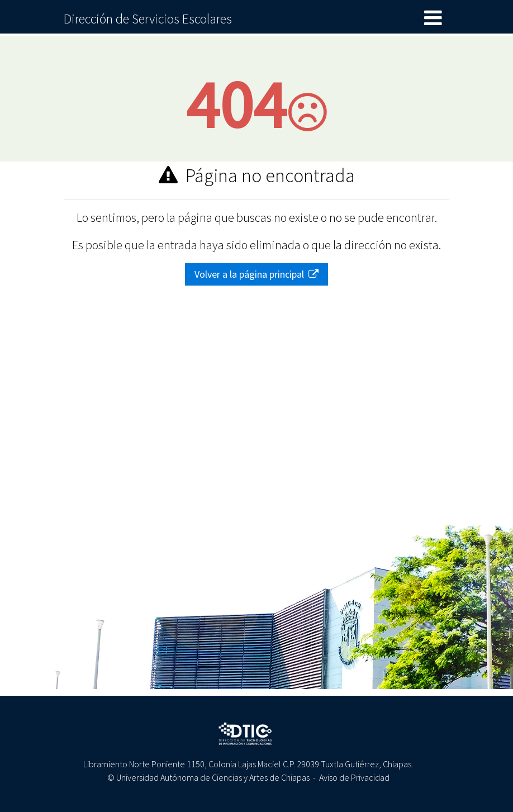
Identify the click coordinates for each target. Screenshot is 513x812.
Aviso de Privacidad (354, 777)
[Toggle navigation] (433, 18)
